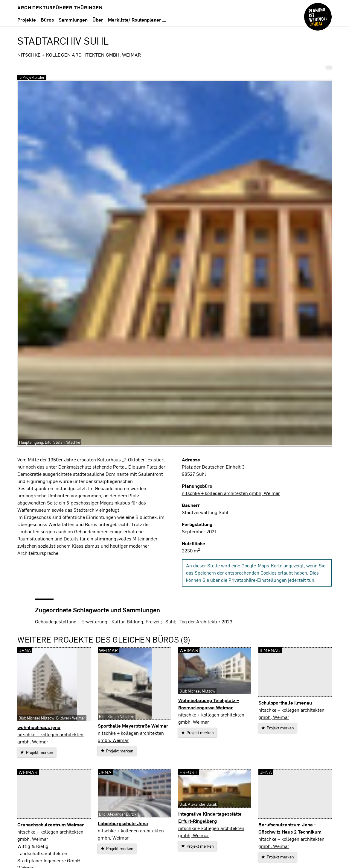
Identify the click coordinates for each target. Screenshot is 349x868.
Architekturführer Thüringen (60, 7)
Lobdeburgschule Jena (123, 823)
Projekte (27, 20)
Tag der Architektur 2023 (206, 621)
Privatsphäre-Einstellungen (258, 580)
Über (98, 20)
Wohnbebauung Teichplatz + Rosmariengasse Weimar (209, 704)
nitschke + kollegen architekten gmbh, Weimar (79, 55)
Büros (47, 20)
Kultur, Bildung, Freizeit (136, 621)
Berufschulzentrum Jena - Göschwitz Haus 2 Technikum (290, 828)
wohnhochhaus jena (39, 727)
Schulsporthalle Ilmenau (285, 703)
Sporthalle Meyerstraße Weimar (133, 726)
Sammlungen (73, 20)
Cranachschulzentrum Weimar (51, 824)
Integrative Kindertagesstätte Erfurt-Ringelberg (210, 817)
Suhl (170, 621)
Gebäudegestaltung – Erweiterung (71, 621)
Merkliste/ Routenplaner (137, 20)
